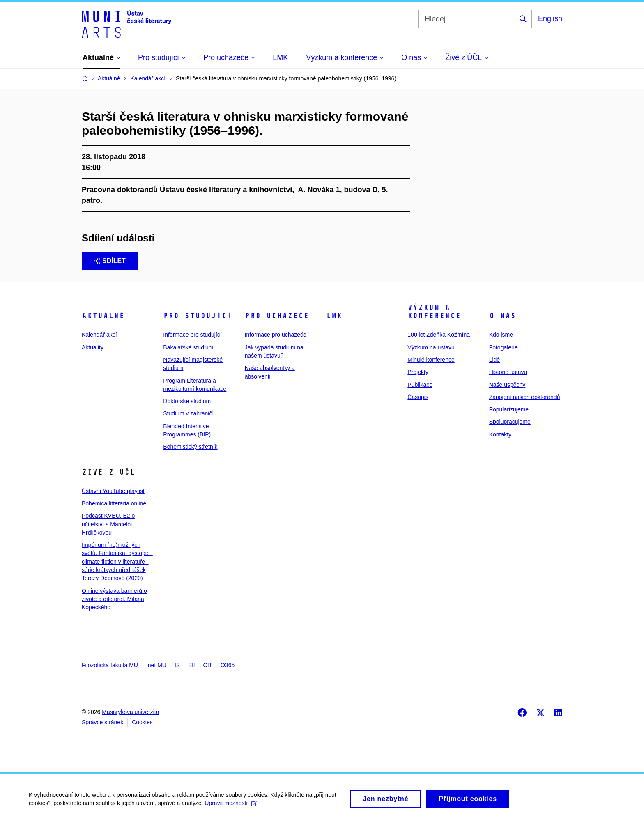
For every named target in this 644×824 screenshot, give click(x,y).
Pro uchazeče (277, 316)
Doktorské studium (187, 401)
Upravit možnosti (231, 806)
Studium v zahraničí (188, 413)
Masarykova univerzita (130, 712)
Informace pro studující (192, 335)
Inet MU (156, 665)
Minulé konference (431, 360)
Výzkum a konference (434, 312)
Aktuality (93, 347)
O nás (503, 316)
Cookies (142, 722)
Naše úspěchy (507, 385)
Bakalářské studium (188, 347)
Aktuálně (103, 316)
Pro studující (198, 316)
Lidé (494, 360)
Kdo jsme (501, 335)
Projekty (418, 372)
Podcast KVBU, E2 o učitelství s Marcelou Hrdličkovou (108, 524)
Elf (191, 665)
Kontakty (500, 434)
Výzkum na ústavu (431, 347)
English (550, 18)
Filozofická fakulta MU (110, 665)
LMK (334, 316)
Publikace (420, 385)
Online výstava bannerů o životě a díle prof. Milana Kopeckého (114, 599)
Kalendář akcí (99, 335)
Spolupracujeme (510, 422)
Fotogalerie (504, 347)
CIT (208, 665)
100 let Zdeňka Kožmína (439, 335)
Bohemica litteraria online (114, 503)
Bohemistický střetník (190, 447)
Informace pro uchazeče (276, 335)
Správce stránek (102, 722)
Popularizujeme (509, 409)
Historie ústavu (508, 372)
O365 (228, 665)
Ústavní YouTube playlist (113, 491)
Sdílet (110, 261)
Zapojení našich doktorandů (525, 397)
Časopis (418, 397)
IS (177, 665)
